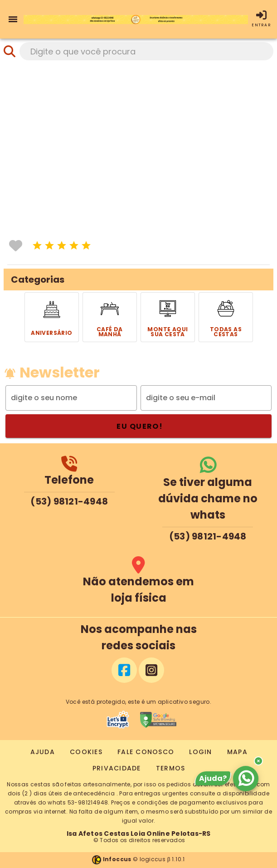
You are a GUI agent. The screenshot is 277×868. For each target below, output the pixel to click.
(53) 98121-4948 (69, 501)
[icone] (37, 245)
